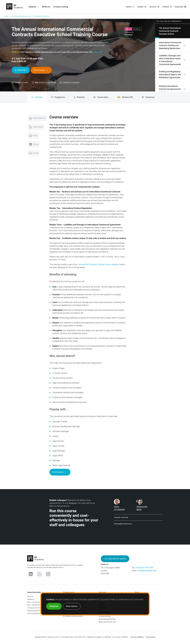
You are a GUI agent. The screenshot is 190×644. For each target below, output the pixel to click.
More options (72, 606)
